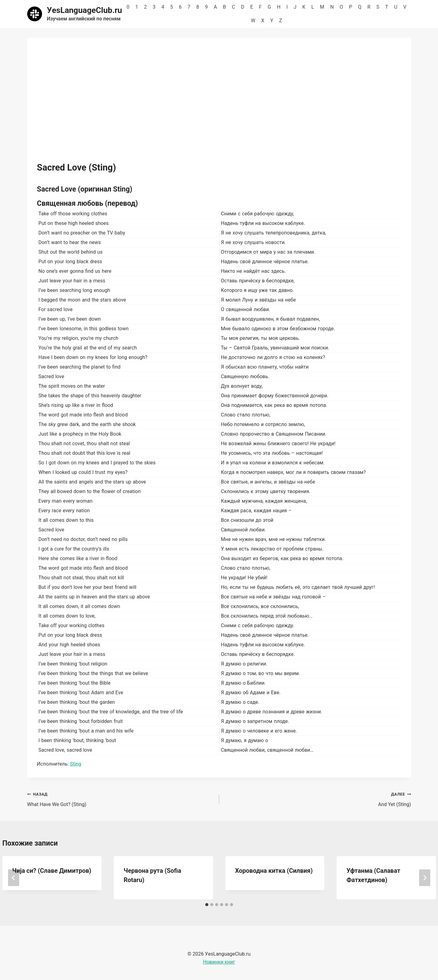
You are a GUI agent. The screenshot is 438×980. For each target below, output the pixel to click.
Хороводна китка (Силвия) (274, 871)
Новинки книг (219, 962)
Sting (75, 764)
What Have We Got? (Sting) (121, 799)
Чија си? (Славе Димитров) (52, 871)
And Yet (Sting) (318, 799)
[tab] (207, 905)
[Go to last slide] (14, 878)
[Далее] (425, 878)
